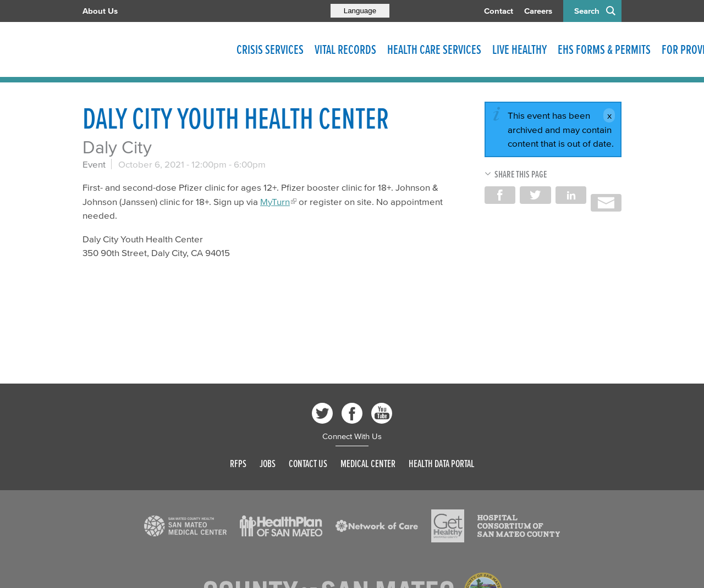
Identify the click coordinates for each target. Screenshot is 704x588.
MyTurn (275, 201)
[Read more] (185, 526)
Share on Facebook (500, 195)
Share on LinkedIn (571, 195)
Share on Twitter (535, 195)
